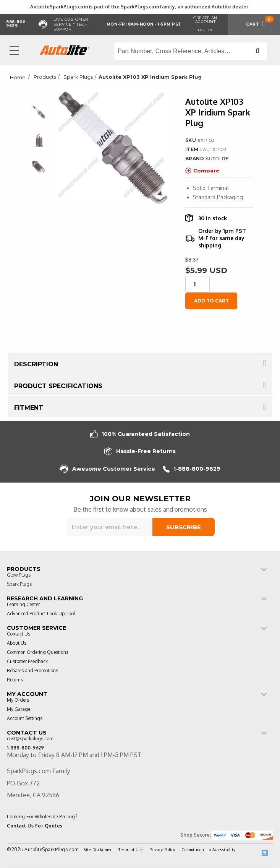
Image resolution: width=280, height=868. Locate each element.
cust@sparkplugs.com (30, 739)
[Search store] (191, 51)
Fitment (29, 408)
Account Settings (25, 719)
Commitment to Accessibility (209, 850)
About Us (17, 643)
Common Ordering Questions (38, 653)
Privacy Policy (162, 850)
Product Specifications (58, 386)
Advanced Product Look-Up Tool (41, 614)
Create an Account (205, 20)
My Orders (18, 700)
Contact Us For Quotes (35, 826)
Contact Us (19, 634)
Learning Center (23, 605)
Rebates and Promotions (32, 671)
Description (36, 364)
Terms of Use (130, 850)
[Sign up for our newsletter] (109, 527)
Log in (205, 30)
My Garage (19, 710)
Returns (15, 680)
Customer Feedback (27, 662)
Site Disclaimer (98, 850)
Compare (202, 171)
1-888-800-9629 (192, 469)
